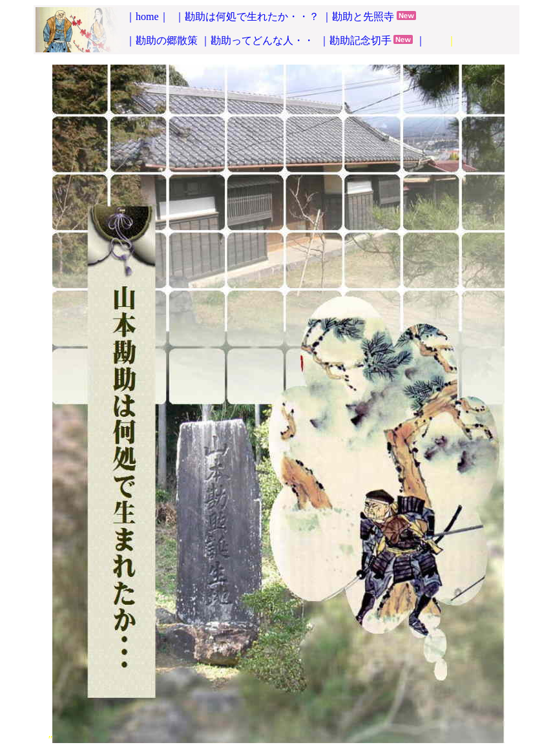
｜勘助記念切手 (355, 40)
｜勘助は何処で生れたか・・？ (247, 16)
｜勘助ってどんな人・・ (258, 40)
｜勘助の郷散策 (162, 40)
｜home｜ (147, 16)
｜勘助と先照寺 (358, 16)
